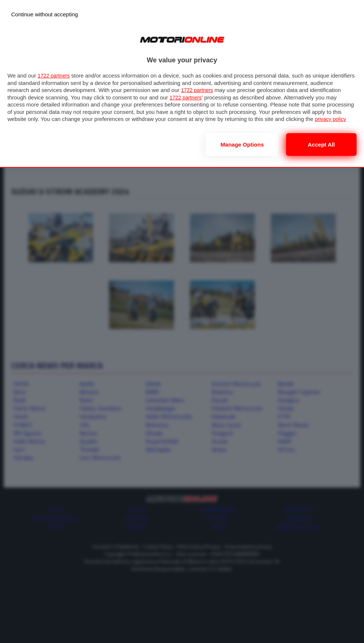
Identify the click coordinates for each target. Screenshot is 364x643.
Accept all (322, 145)
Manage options (242, 145)
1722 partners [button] (55, 76)
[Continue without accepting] (45, 14)
